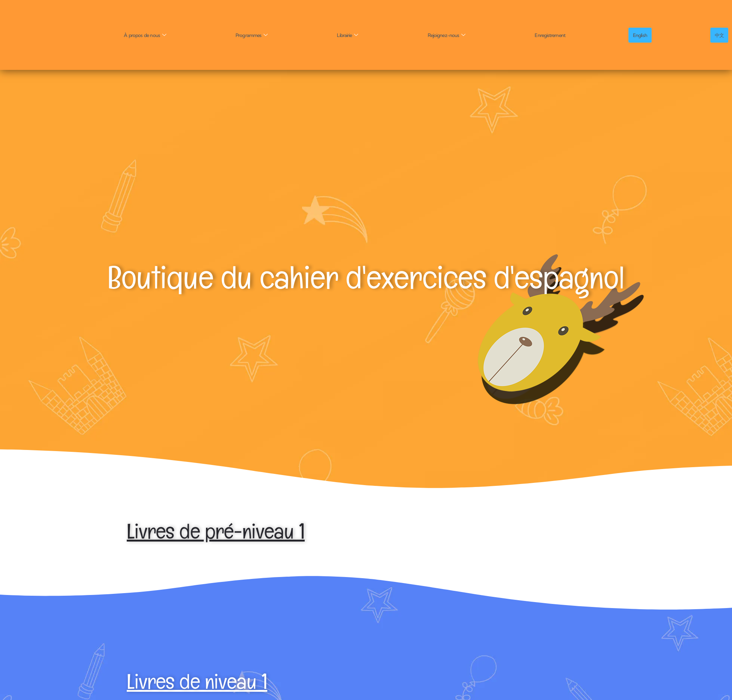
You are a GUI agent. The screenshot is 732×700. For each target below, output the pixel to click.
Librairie (350, 35)
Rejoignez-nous (450, 35)
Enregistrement (554, 35)
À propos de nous (147, 35)
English (644, 35)
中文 (721, 35)
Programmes (254, 35)
